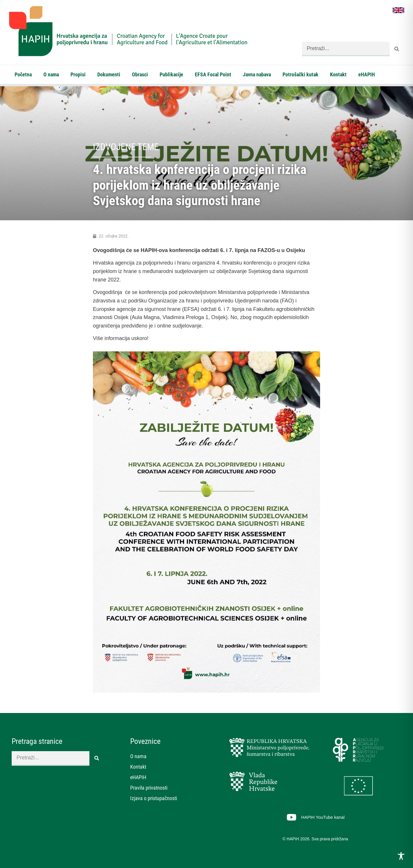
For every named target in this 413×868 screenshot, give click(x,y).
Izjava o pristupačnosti (154, 798)
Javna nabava (257, 74)
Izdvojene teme (126, 147)
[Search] (397, 49)
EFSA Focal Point (213, 74)
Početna (23, 74)
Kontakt (338, 74)
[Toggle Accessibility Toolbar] (401, 856)
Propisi (78, 74)
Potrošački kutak (300, 74)
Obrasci (140, 74)
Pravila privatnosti (149, 788)
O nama (51, 74)
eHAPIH (367, 74)
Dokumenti (109, 74)
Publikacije (171, 74)
